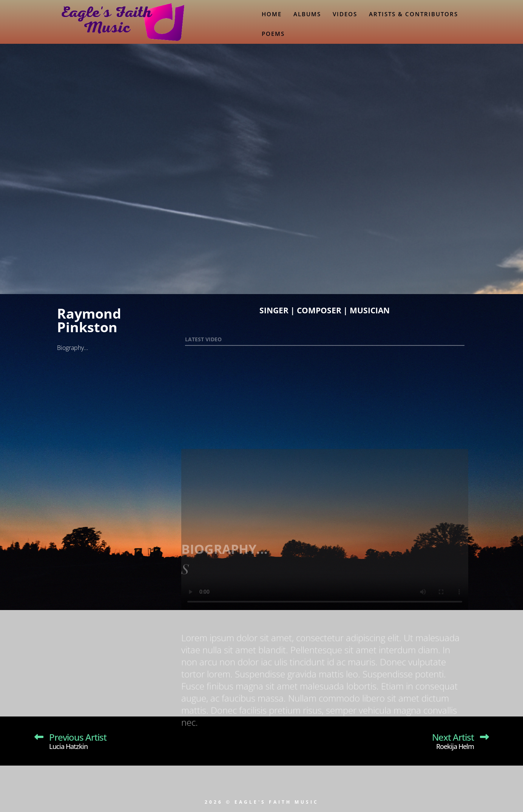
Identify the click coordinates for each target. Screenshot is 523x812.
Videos (345, 14)
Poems (273, 34)
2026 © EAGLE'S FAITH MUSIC (262, 802)
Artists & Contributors (413, 14)
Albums (307, 14)
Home (272, 14)
